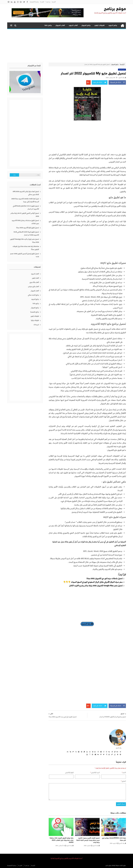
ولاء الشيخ (122, 78)
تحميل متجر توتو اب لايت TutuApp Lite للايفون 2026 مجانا (25, 241)
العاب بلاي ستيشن (33, 287)
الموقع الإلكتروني (69, 773)
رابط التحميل (87, 624)
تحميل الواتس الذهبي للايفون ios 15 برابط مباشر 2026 (25, 215)
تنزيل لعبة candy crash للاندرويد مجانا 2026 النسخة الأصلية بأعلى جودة (25, 200)
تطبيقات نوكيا (35, 320)
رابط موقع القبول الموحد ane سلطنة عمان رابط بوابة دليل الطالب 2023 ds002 (62, 840)
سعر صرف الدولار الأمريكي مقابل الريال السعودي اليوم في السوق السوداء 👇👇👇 (93, 582)
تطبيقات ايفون (100, 25)
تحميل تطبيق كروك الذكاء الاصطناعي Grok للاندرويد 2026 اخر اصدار (26, 233)
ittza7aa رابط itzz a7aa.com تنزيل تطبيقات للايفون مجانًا (26, 248)
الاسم (124, 773)
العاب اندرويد (73, 25)
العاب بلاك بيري (34, 282)
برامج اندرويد (113, 25)
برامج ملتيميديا (35, 312)
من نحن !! (48, 2)
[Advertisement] (66, 46)
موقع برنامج (115, 9)
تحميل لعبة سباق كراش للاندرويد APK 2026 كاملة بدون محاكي (26, 193)
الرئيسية (54, 2)
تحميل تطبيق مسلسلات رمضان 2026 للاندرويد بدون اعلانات (25, 222)
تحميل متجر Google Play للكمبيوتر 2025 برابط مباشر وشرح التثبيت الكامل (96, 586)
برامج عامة (48, 25)
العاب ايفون (35, 278)
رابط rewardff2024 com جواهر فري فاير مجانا (114, 839)
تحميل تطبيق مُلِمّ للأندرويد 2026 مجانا (28, 228)
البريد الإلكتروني (95, 773)
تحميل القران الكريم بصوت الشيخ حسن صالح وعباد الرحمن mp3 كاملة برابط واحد (88, 840)
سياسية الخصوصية (34, 2)
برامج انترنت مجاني (33, 295)
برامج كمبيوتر (86, 25)
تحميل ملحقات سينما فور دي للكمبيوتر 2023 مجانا (105, 579)
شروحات (36, 325)
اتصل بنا (42, 2)
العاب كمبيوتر (60, 25)
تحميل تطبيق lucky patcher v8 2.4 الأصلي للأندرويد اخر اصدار (26, 208)
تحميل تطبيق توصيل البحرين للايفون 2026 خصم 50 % (25, 255)
